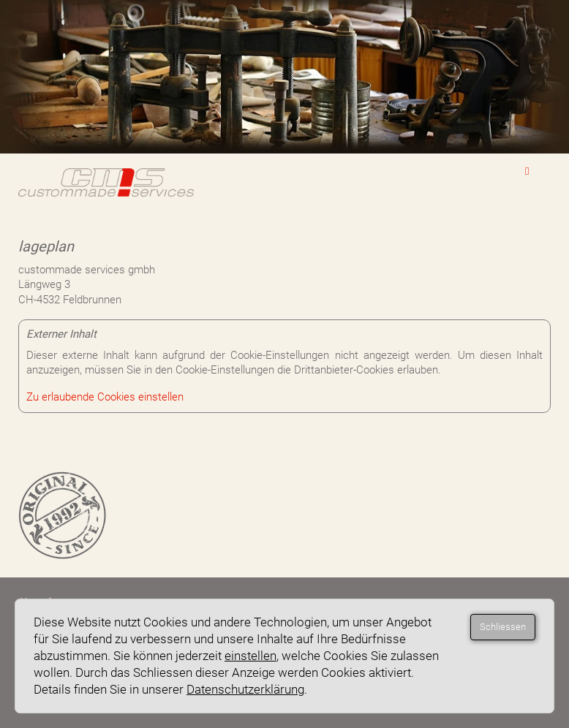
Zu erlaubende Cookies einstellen (105, 397)
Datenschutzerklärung (245, 689)
